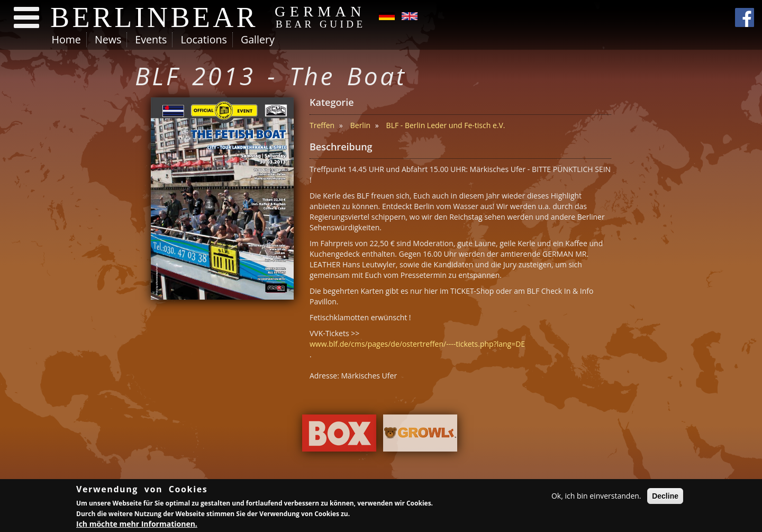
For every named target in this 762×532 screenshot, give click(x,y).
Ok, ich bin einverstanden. (596, 497)
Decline (665, 497)
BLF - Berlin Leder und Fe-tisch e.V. (446, 125)
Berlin (360, 125)
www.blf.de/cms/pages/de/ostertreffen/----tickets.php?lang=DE (417, 344)
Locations (203, 39)
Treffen (322, 125)
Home (66, 39)
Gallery (258, 39)
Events (151, 39)
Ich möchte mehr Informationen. (137, 525)
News (108, 39)
